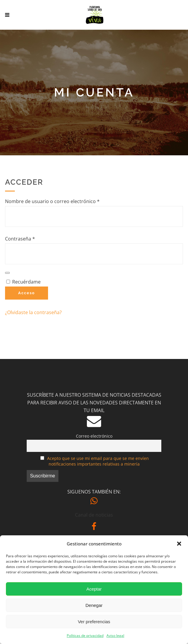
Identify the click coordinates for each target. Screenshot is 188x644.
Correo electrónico (94, 436)
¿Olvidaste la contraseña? (33, 312)
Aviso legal (115, 636)
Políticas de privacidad (85, 636)
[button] (179, 544)
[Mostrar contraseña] (7, 273)
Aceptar (94, 589)
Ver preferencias (94, 622)
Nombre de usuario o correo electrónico (65, 201)
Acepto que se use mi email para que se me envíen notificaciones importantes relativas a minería (98, 461)
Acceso (27, 293)
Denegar (94, 605)
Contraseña (32, 238)
